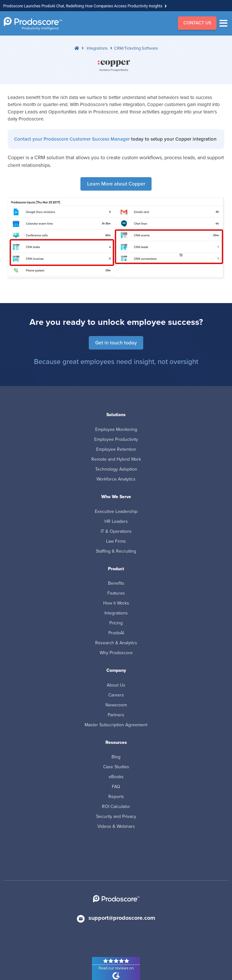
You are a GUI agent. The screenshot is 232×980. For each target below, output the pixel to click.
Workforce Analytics (116, 479)
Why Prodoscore (116, 653)
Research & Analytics (116, 643)
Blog (116, 757)
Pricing (116, 623)
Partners (116, 715)
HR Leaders (116, 521)
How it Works (116, 603)
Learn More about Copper (116, 184)
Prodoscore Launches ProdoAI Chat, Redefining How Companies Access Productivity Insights (83, 6)
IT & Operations (116, 531)
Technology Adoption (116, 469)
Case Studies (116, 767)
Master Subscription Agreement (116, 725)
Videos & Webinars (116, 826)
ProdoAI (116, 633)
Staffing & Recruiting (116, 551)
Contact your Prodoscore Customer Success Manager (72, 139)
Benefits (116, 583)
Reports (116, 797)
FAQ (116, 787)
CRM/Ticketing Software (136, 48)
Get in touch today (116, 343)
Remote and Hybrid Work (116, 459)
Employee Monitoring (116, 429)
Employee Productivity (116, 439)
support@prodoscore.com (122, 918)
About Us (116, 685)
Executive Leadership (116, 511)
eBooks (116, 777)
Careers (116, 695)
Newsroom (116, 705)
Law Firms (116, 541)
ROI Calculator (116, 807)
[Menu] (225, 23)
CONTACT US (197, 23)
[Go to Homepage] (33, 24)
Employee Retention (116, 449)
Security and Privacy (116, 816)
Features (116, 593)
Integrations (97, 48)
